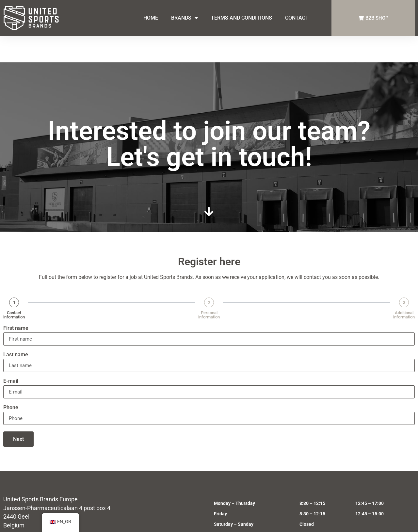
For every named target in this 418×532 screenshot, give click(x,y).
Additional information (404, 288)
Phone (11, 381)
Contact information (14, 288)
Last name (16, 328)
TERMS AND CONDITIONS (241, 18)
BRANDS (185, 18)
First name (16, 302)
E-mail (11, 355)
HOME (151, 18)
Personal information (209, 288)
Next (18, 413)
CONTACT (297, 18)
